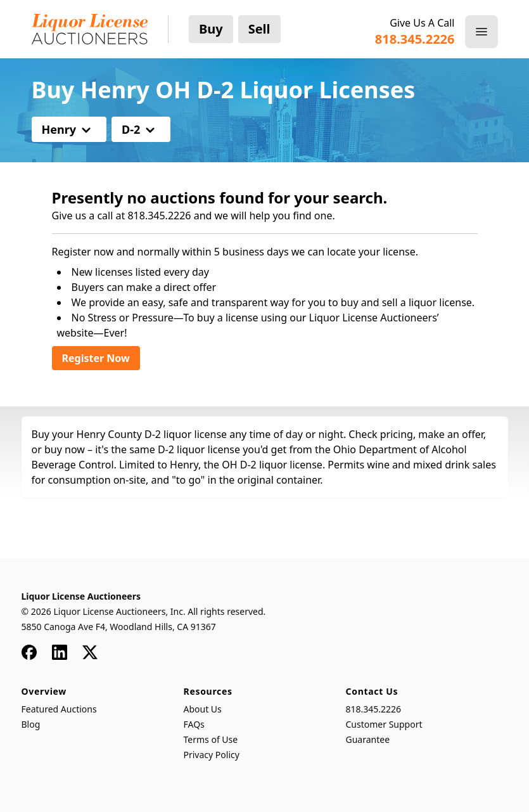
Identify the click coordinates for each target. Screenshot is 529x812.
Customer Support (384, 724)
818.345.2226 (374, 709)
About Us (203, 709)
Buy (211, 29)
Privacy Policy (212, 755)
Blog (31, 724)
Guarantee (368, 739)
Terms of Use (211, 739)
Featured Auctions (59, 709)
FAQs (194, 724)
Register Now (96, 358)
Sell (259, 29)
